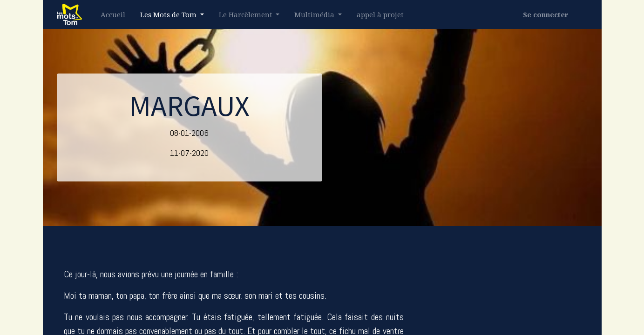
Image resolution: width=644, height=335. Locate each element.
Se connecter (546, 14)
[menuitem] (113, 15)
